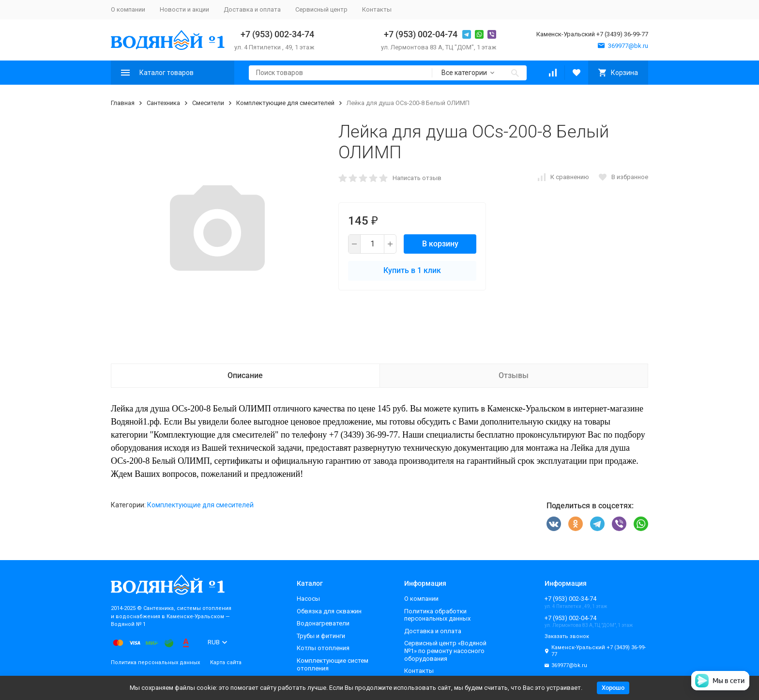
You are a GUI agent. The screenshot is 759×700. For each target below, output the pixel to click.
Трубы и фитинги (321, 636)
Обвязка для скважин (329, 611)
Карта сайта (226, 662)
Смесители (208, 103)
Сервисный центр (321, 9)
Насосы (308, 599)
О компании (128, 9)
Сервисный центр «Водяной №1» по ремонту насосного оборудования (445, 651)
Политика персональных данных (155, 662)
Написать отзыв (417, 178)
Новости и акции (184, 9)
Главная (123, 103)
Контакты (377, 9)
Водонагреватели (323, 623)
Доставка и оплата (252, 9)
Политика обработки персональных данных (437, 615)
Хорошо (613, 688)
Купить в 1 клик (412, 270)
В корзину (440, 244)
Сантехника (163, 103)
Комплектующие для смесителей (285, 103)
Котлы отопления (323, 648)
